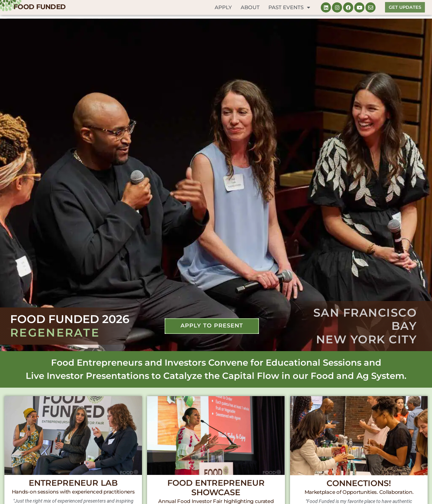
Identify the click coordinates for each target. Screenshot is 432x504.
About (250, 7)
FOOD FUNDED (40, 7)
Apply (223, 7)
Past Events (289, 8)
